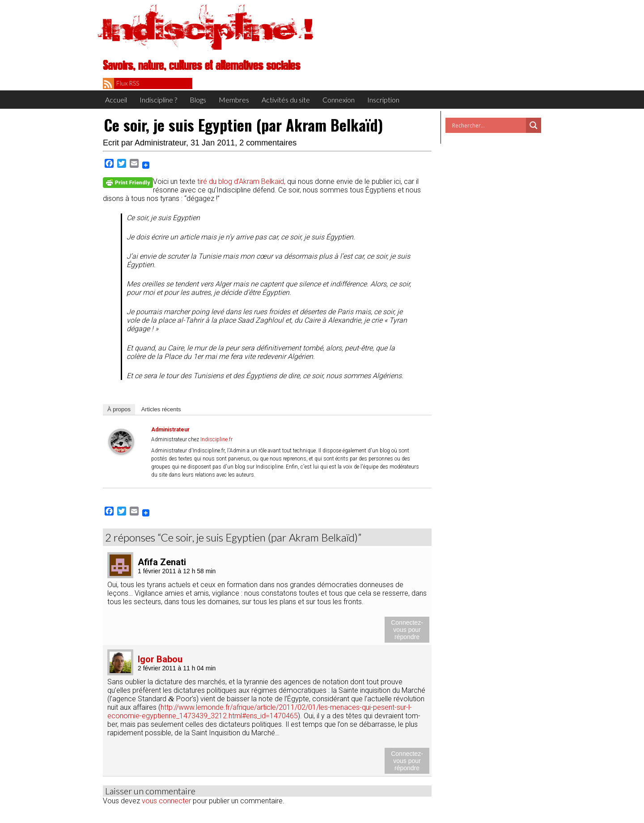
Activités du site (286, 100)
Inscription (383, 100)
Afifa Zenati (162, 562)
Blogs (198, 100)
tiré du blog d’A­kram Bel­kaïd (241, 181)
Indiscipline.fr (216, 439)
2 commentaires (268, 143)
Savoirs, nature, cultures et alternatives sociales (201, 66)
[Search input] (488, 125)
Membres (234, 100)
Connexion (339, 100)
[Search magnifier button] (534, 125)
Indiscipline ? (158, 100)
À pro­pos (119, 409)
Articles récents (161, 409)
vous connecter (166, 801)
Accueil (116, 100)
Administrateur (160, 143)
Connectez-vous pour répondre (407, 630)
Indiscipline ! (208, 29)
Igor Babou (160, 659)
